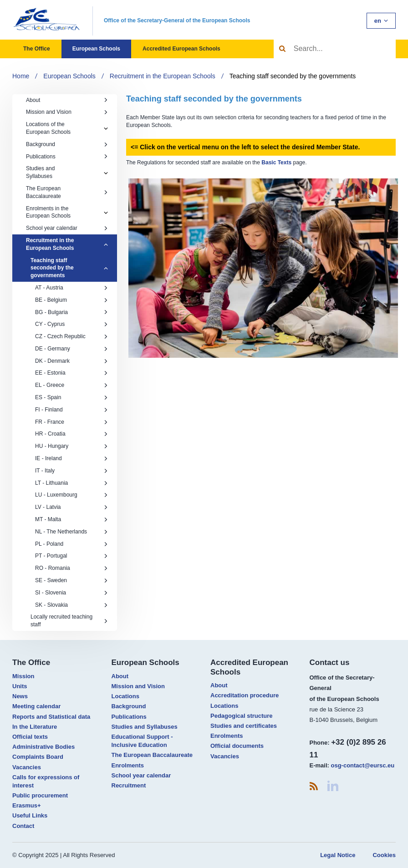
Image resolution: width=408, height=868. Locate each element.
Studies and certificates (244, 726)
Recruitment (129, 785)
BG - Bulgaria (71, 312)
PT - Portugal (71, 556)
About (67, 100)
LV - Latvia (71, 507)
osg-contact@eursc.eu (362, 765)
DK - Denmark (71, 361)
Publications (67, 157)
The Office (37, 49)
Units (20, 686)
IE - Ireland (71, 458)
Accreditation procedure (245, 695)
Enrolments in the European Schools (48, 212)
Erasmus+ (27, 805)
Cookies (384, 855)
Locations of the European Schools (48, 128)
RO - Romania (71, 568)
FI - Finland (71, 410)
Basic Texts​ (276, 162)
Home (21, 76)
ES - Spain (71, 397)
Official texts (30, 737)
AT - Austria (71, 288)
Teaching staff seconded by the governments (293, 76)
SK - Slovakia (71, 605)
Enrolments (128, 765)
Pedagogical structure (242, 716)
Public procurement (40, 795)
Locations (125, 696)
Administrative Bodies (43, 747)
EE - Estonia (71, 373)
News (20, 696)
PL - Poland (71, 544)
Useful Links (30, 815)
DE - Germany (71, 349)
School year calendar (67, 228)
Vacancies (27, 767)
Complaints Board (38, 757)
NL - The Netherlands (71, 532)
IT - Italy (71, 471)
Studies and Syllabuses (40, 172)
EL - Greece (71, 385)
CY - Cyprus (71, 324)
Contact (23, 826)
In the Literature (35, 727)
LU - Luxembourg (71, 495)
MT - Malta (71, 519)
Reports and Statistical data (51, 717)
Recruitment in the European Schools (163, 76)
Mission (23, 676)
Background (67, 144)
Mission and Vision (67, 112)
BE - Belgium (71, 300)
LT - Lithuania (71, 483)
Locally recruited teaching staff (69, 621)
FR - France (71, 422)
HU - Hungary (71, 446)
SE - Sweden (71, 580)
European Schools (96, 49)
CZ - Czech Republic (71, 336)
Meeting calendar (36, 706)
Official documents (237, 746)
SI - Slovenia (71, 593)
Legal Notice (338, 855)
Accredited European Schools (181, 49)
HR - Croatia (71, 434)
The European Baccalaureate (67, 192)
